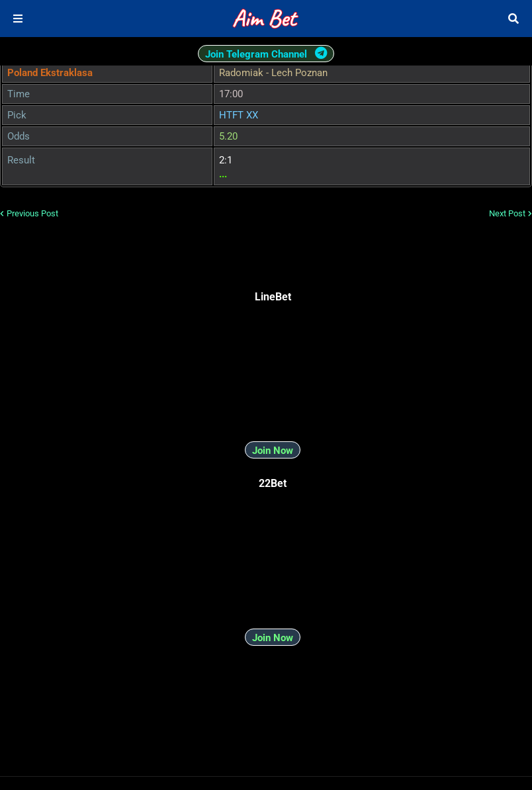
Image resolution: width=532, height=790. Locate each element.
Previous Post (32, 213)
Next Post (507, 213)
